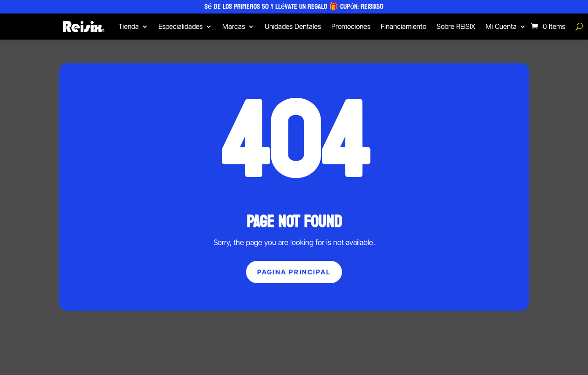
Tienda (129, 26)
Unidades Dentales (293, 26)
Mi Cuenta (501, 26)
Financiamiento (403, 26)
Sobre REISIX (456, 26)
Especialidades (181, 26)
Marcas (234, 26)
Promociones (351, 26)
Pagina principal (294, 272)
